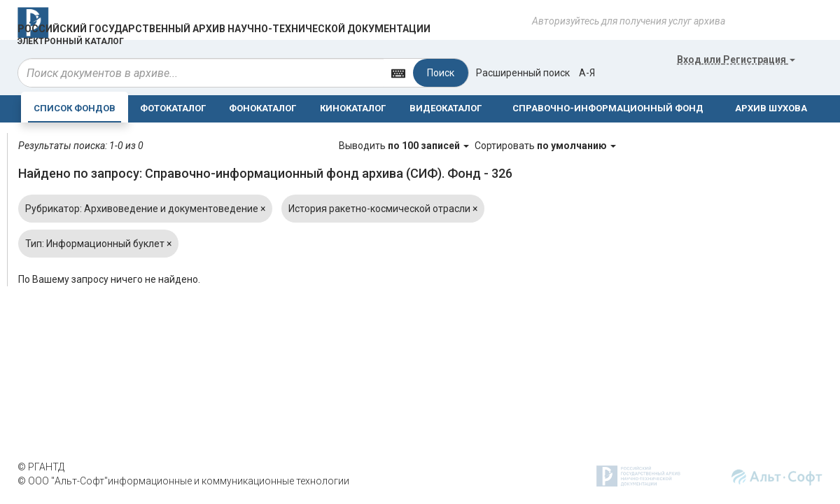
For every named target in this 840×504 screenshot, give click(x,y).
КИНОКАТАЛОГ (353, 108)
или (736, 59)
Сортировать (545, 146)
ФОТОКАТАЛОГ (173, 108)
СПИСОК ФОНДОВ (75, 108)
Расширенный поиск (523, 73)
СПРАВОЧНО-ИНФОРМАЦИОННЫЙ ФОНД (608, 108)
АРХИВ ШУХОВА (771, 108)
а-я (587, 73)
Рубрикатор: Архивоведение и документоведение (145, 209)
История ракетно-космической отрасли (383, 209)
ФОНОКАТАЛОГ (262, 108)
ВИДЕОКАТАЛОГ (446, 108)
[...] (201, 73)
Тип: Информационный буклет (98, 244)
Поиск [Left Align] (441, 73)
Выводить (405, 146)
